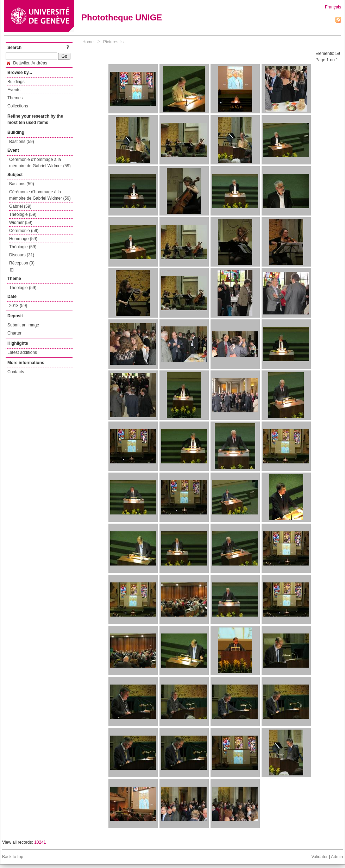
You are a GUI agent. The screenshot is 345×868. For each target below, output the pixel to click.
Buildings (16, 82)
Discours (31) (22, 255)
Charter (14, 333)
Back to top (13, 857)
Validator (319, 857)
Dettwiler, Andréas (27, 63)
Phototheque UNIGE (122, 17)
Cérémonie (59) (24, 231)
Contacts (16, 372)
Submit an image (23, 325)
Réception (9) (22, 263)
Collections (18, 106)
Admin (337, 857)
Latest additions (22, 352)
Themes (15, 98)
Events (14, 90)
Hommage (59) (23, 239)
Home (88, 42)
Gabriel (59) (20, 206)
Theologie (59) (23, 288)
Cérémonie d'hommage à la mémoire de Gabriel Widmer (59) (40, 163)
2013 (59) (18, 306)
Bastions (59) (22, 142)
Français (333, 7)
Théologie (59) (23, 214)
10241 (40, 842)
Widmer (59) (21, 223)
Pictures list (114, 42)
